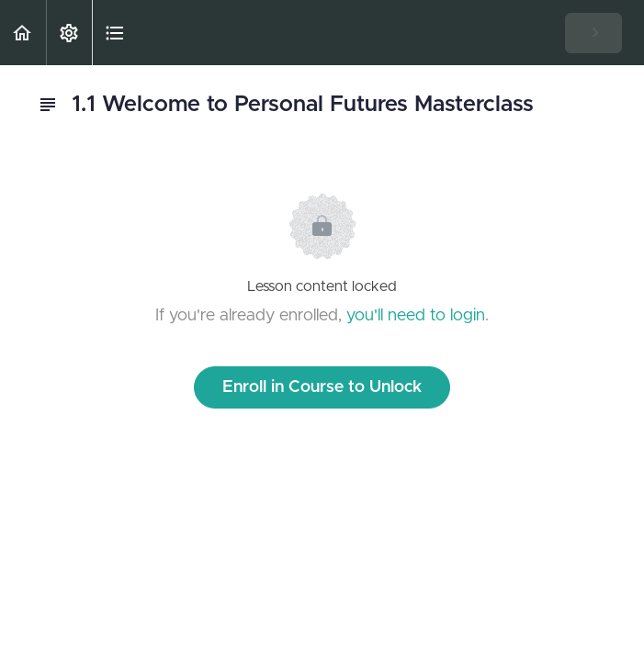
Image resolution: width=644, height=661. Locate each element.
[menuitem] (69, 33)
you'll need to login (416, 316)
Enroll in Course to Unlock (322, 387)
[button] (23, 33)
